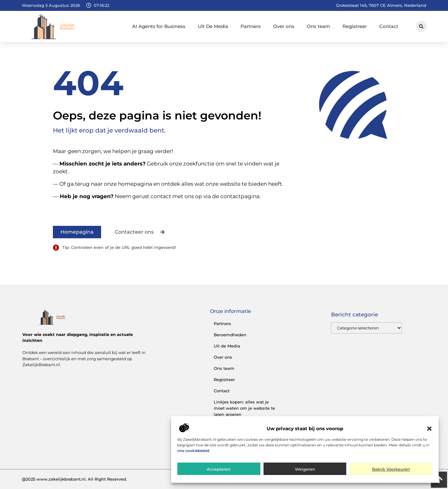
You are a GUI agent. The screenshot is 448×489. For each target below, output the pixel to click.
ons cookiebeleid (193, 451)
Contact (389, 26)
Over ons (284, 26)
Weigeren (305, 469)
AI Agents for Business (159, 26)
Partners (251, 26)
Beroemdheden (230, 335)
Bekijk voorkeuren (391, 469)
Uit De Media (213, 26)
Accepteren (219, 469)
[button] (429, 429)
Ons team (318, 26)
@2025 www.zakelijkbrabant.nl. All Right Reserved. (74, 479)
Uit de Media (227, 346)
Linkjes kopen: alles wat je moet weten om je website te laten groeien (244, 408)
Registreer (355, 26)
